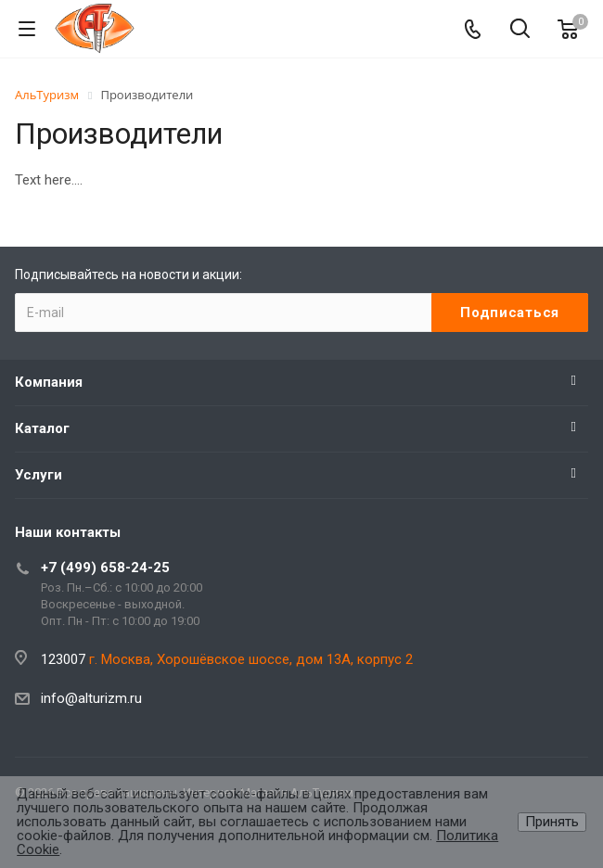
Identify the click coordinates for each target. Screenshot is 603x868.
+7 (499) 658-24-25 (105, 568)
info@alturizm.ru (91, 698)
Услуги (38, 475)
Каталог (42, 428)
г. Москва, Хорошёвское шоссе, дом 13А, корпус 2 (251, 659)
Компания (49, 382)
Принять (552, 822)
